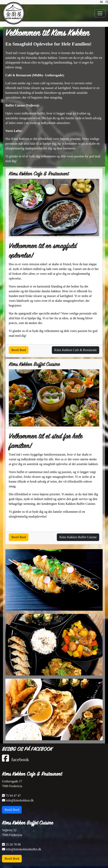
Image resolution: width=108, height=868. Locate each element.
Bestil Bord (19, 350)
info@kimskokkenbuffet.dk (22, 849)
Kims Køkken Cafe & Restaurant (32, 774)
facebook (15, 760)
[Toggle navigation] (100, 13)
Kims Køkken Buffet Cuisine (27, 823)
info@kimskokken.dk (18, 800)
